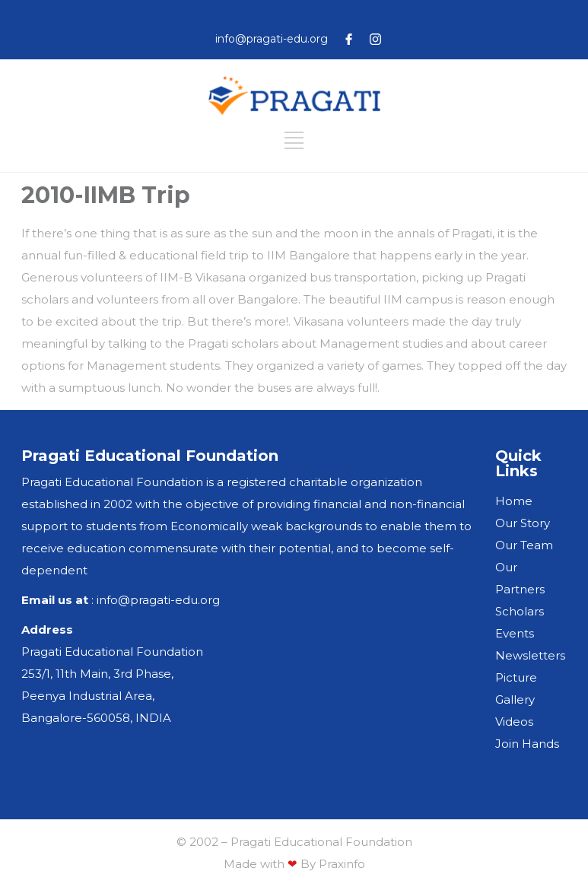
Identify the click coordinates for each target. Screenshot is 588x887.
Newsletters (530, 655)
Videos (514, 722)
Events (515, 633)
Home (514, 501)
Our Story (523, 523)
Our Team (524, 545)
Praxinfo (342, 864)
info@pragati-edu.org (272, 39)
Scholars (520, 611)
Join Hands (527, 744)
